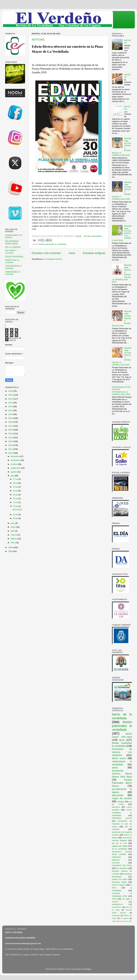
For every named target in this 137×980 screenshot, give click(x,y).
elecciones (118, 795)
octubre (14, 464)
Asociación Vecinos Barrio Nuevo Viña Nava (122, 774)
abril (13, 531)
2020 (11, 414)
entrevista (116, 916)
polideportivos (117, 904)
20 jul (16, 491)
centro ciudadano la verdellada (122, 813)
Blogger (88, 969)
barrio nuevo (119, 758)
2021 (11, 410)
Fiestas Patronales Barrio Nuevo (122, 783)
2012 (11, 445)
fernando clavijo (119, 882)
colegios (121, 802)
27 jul (16, 479)
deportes (116, 860)
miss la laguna (119, 885)
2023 (11, 403)
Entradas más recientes (46, 253)
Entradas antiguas (94, 253)
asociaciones (124, 921)
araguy (114, 921)
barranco (116, 807)
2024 (11, 399)
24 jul (16, 487)
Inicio (72, 253)
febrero (14, 539)
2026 (11, 391)
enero (13, 543)
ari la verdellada (120, 849)
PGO (114, 899)
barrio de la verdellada (122, 716)
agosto (14, 472)
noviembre (16, 460)
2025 (11, 395)
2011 (11, 449)
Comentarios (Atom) (53, 259)
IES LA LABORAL (13, 247)
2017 (11, 426)
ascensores (117, 907)
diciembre (15, 456)
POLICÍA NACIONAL (14, 257)
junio (13, 523)
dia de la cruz (119, 843)
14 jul (16, 502)
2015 (11, 434)
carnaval (116, 863)
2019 (11, 418)
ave (124, 899)
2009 (11, 547)
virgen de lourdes (122, 798)
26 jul (16, 483)
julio (13, 476)
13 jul (16, 506)
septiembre (16, 468)
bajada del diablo (120, 846)
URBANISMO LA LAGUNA (13, 273)
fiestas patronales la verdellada (52, 244)
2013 (11, 441)
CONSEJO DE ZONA (122, 865)
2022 (11, 406)
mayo (13, 527)
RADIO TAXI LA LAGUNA (12, 261)
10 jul (16, 514)
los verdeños (122, 868)
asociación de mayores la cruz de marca (122, 824)
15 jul (16, 498)
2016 (11, 430)
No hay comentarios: (93, 236)
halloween (116, 857)
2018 (11, 422)
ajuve (122, 740)
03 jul (16, 518)
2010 (11, 453)
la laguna (125, 918)
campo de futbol (120, 879)
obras (115, 768)
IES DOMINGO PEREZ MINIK (12, 242)
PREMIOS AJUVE (122, 818)
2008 (11, 551)
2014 (11, 438)
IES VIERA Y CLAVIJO (11, 252)
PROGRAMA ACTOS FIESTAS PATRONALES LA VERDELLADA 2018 (121, 391)
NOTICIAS (38, 40)
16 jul (16, 495)
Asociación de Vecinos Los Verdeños (122, 752)
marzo (14, 535)
